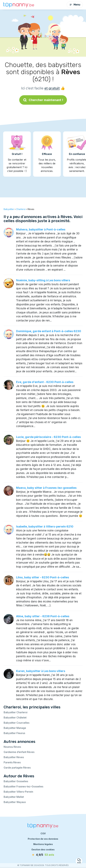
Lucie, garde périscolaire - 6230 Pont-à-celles (48, 437)
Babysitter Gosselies (16, 781)
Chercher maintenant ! (43, 100)
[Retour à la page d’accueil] (19, 5)
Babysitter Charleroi (16, 712)
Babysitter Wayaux (15, 802)
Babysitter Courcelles (16, 723)
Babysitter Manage (15, 728)
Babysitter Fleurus (14, 733)
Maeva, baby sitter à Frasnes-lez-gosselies (46, 488)
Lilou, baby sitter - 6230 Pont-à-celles (43, 577)
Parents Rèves (12, 762)
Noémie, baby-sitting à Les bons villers (43, 280)
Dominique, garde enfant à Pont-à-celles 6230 (49, 331)
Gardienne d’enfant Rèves (19, 752)
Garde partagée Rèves (17, 768)
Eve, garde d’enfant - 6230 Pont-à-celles (45, 382)
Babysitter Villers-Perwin (18, 792)
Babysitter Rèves (14, 757)
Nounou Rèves (12, 747)
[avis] (43, 855)
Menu (75, 5)
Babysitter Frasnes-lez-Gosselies (23, 786)
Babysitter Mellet (14, 797)
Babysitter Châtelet (15, 718)
